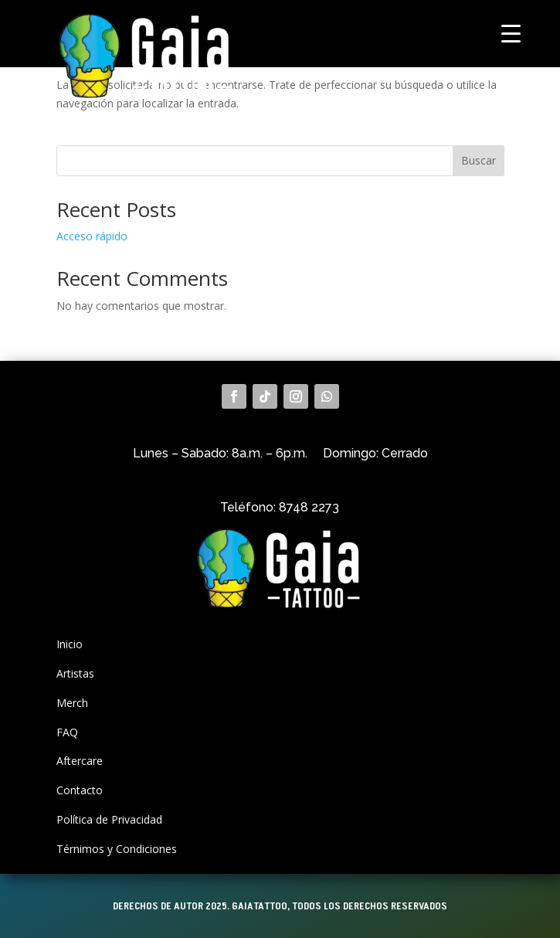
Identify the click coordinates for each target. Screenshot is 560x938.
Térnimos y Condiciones (117, 849)
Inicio (70, 644)
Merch (72, 703)
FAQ (67, 732)
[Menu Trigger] (511, 33)
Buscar (479, 160)
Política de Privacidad (109, 819)
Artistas (75, 673)
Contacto (80, 790)
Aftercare (80, 761)
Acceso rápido (92, 236)
